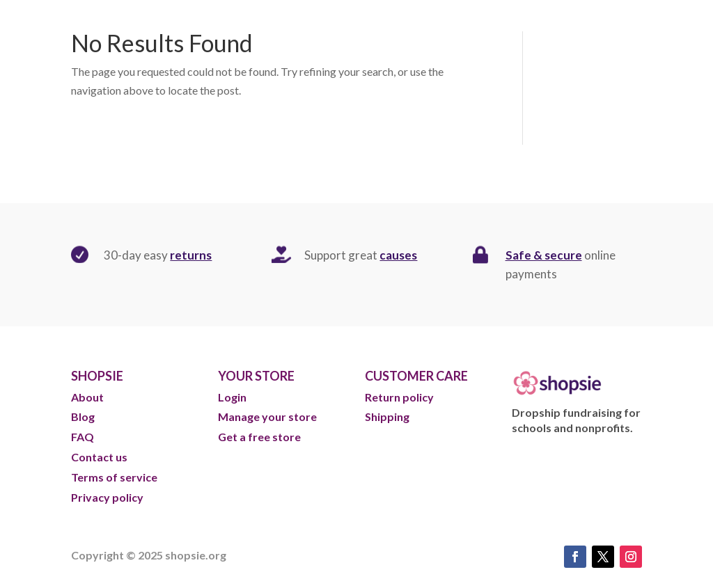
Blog (84, 416)
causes (398, 255)
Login (232, 397)
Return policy (399, 397)
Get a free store (259, 437)
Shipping (387, 416)
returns (191, 255)
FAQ (83, 437)
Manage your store (267, 416)
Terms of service (114, 477)
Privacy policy (107, 497)
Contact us (99, 457)
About (88, 397)
